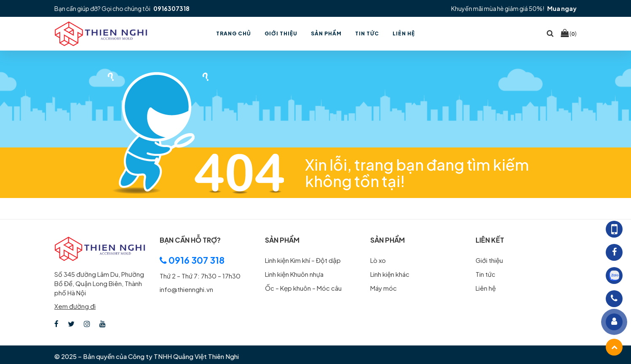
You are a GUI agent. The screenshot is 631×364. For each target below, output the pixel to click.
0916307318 (171, 8)
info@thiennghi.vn (186, 289)
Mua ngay (562, 8)
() (569, 33)
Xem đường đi (75, 306)
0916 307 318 (192, 260)
